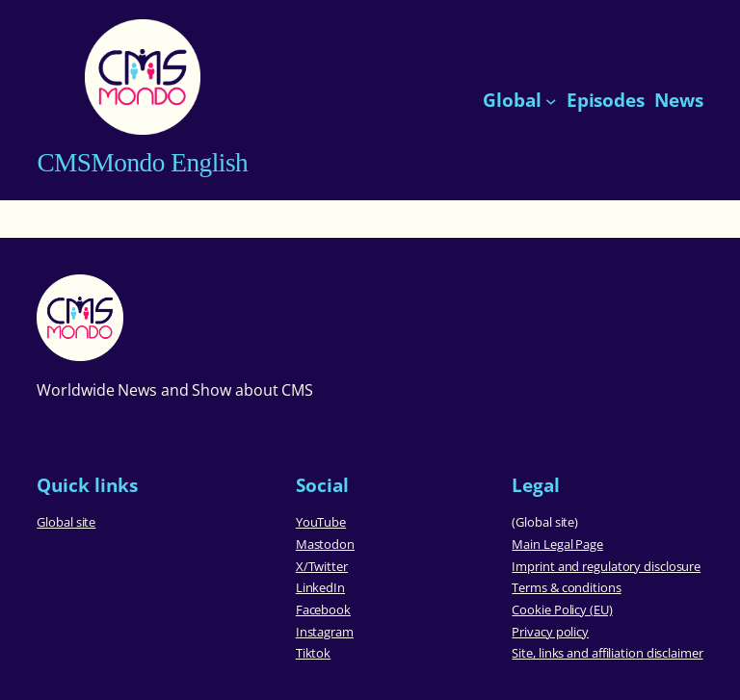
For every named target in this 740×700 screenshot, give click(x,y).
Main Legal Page (557, 544)
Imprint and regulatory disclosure (606, 566)
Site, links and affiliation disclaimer (607, 653)
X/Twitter (322, 566)
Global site (66, 522)
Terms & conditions (566, 587)
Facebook (323, 609)
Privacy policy (550, 632)
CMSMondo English (142, 163)
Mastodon (325, 544)
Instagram (325, 632)
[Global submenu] (551, 100)
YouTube (321, 522)
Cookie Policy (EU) (562, 609)
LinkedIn (320, 587)
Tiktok (313, 653)
